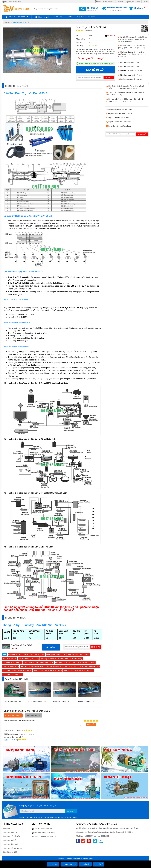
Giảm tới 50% (93, 9)
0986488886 (48, 829)
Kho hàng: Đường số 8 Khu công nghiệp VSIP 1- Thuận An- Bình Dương (132, 54)
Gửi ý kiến (91, 724)
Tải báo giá (110, 36)
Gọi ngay (53, 864)
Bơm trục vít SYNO (10, 659)
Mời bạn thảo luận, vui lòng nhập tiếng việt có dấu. (42, 723)
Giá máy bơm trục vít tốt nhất (57, 666)
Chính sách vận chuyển (11, 836)
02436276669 (50, 833)
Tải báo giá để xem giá (90, 58)
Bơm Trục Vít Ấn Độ (37, 655)
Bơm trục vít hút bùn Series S (78, 655)
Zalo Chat (85, 864)
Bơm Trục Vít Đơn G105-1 (38, 702)
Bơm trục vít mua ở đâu (86, 663)
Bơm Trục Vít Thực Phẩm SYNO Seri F (48, 670)
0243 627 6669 (137, 75)
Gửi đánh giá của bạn (13, 716)
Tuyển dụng (130, 2)
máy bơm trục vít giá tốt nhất (66, 663)
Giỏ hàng (139, 8)
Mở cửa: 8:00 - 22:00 (117, 9)
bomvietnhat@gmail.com (134, 79)
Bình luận (89, 31)
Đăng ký (71, 811)
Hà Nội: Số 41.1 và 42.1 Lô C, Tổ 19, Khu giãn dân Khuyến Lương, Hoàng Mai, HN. (132, 39)
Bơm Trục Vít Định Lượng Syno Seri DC (18, 670)
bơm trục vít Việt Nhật (11, 666)
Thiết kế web (77, 858)
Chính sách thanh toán (11, 832)
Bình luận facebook (34, 716)
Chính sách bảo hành (10, 844)
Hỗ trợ (138, 2)
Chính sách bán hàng (104, 1)
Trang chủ (7, 22)
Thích (12, 740)
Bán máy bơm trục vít (48, 659)
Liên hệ (145, 2)
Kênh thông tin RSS (10, 852)
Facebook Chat (69, 864)
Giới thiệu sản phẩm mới (86, 17)
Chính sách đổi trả (9, 840)
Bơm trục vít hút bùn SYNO (56, 655)
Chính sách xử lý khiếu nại (12, 848)
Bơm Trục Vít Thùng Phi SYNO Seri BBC (78, 670)
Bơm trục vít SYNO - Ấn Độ (18, 655)
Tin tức (70, 17)
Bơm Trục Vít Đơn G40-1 (62, 702)
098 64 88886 (134, 63)
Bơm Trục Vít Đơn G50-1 (87, 702)
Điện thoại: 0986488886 (12, 2)
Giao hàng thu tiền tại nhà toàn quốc (96, 64)
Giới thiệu (120, 2)
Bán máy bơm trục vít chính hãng (70, 659)
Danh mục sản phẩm (17, 17)
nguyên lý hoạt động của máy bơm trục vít (38, 663)
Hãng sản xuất (42, 17)
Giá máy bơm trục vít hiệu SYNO (32, 666)
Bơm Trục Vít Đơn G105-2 (13, 702)
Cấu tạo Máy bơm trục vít (12, 663)
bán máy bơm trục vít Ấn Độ (29, 659)
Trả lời (6, 740)
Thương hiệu (58, 17)
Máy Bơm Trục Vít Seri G (21, 22)
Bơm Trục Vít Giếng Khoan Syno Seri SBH (84, 666)
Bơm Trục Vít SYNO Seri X (13, 674)
